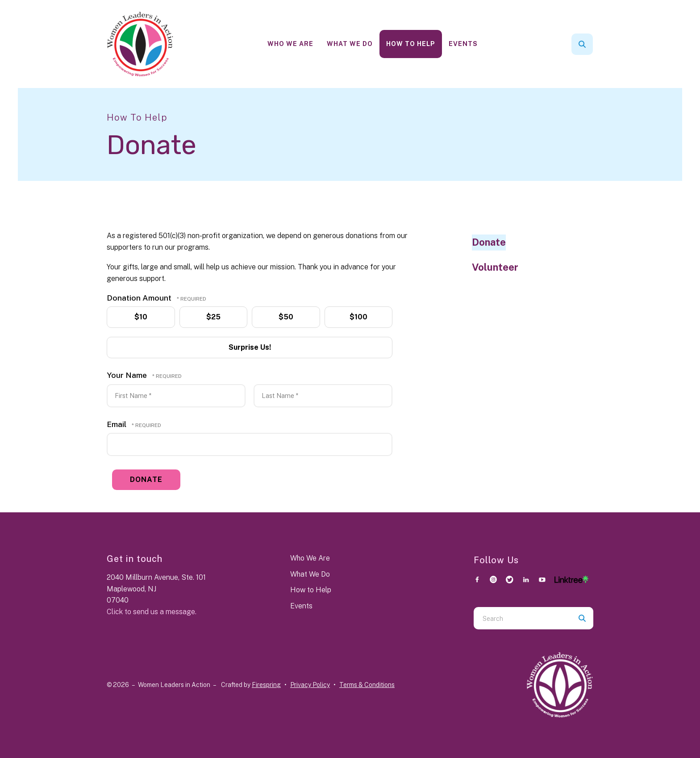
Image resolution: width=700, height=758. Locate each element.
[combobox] (522, 618)
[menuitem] (290, 44)
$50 (285, 317)
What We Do (350, 44)
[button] (582, 44)
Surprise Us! (249, 348)
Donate (489, 242)
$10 (140, 317)
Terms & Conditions (367, 685)
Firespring (266, 685)
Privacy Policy (310, 685)
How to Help (311, 590)
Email (117, 424)
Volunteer (495, 267)
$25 (213, 317)
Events (463, 44)
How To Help (411, 44)
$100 (358, 317)
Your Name (128, 375)
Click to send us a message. (152, 612)
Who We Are (290, 44)
